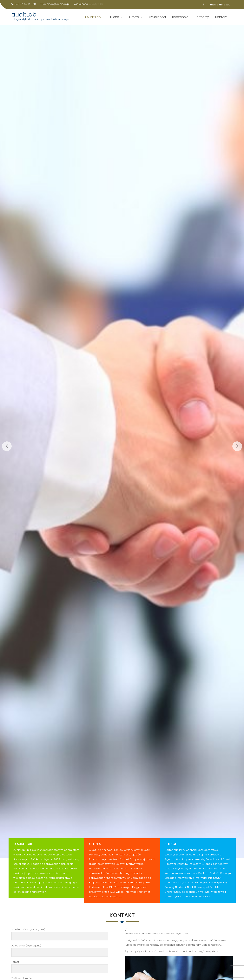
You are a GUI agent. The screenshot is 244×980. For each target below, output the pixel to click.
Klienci (115, 20)
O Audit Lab (92, 20)
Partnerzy (202, 20)
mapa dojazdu (220, 5)
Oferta (134, 20)
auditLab (24, 17)
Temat (60, 965)
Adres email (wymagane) (60, 949)
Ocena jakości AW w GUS (42, 9)
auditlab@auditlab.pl (55, 4)
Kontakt (221, 20)
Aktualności (157, 20)
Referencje (180, 20)
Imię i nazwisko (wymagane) (60, 933)
